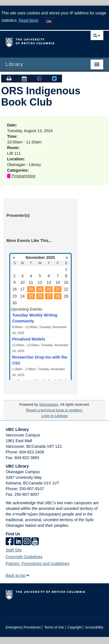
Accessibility (94, 627)
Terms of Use (54, 627)
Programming (23, 176)
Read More (28, 20)
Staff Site (14, 550)
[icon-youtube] (35, 542)
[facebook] (10, 542)
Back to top (18, 575)
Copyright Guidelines (24, 557)
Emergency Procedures (23, 627)
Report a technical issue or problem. (55, 410)
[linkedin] (18, 542)
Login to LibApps (55, 416)
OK (49, 21)
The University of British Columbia (40, 42)
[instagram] (27, 542)
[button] (28, 575)
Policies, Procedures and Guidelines (38, 564)
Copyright (75, 627)
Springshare (49, 405)
